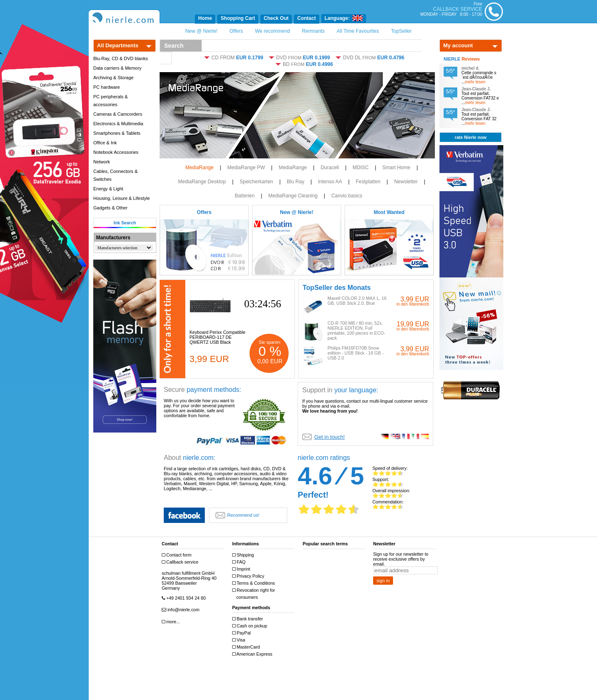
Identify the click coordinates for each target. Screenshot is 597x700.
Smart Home (396, 168)
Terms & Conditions (255, 583)
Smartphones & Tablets (117, 133)
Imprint (242, 569)
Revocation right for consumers (255, 594)
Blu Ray (296, 182)
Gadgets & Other (110, 208)
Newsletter (406, 182)
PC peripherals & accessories (110, 101)
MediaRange (199, 168)
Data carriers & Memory (117, 68)
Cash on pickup (251, 626)
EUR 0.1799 (249, 58)
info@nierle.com (182, 610)
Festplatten (368, 182)
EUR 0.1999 (317, 58)
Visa (240, 640)
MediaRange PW (246, 168)
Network (102, 162)
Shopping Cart (238, 18)
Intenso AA (330, 182)
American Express (253, 654)
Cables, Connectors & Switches (115, 175)
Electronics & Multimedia (118, 124)
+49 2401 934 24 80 (185, 598)
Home (205, 18)
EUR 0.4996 (319, 64)
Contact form (178, 555)
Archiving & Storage (113, 78)
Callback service (181, 562)
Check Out (276, 18)
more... (172, 622)
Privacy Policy (249, 576)
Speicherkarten (256, 182)
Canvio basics (347, 196)
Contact (307, 18)
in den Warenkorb (413, 304)
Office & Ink (105, 143)
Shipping (244, 555)
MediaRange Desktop (202, 182)
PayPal (243, 633)
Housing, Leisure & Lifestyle (121, 198)
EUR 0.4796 (391, 58)
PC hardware (107, 87)
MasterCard (247, 647)
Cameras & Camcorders (118, 114)
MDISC (361, 168)
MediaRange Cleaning (293, 196)
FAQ (240, 562)
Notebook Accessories (116, 152)
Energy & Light (108, 189)
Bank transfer (249, 619)
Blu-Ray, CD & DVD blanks (121, 58)
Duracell (330, 168)
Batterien (245, 196)
